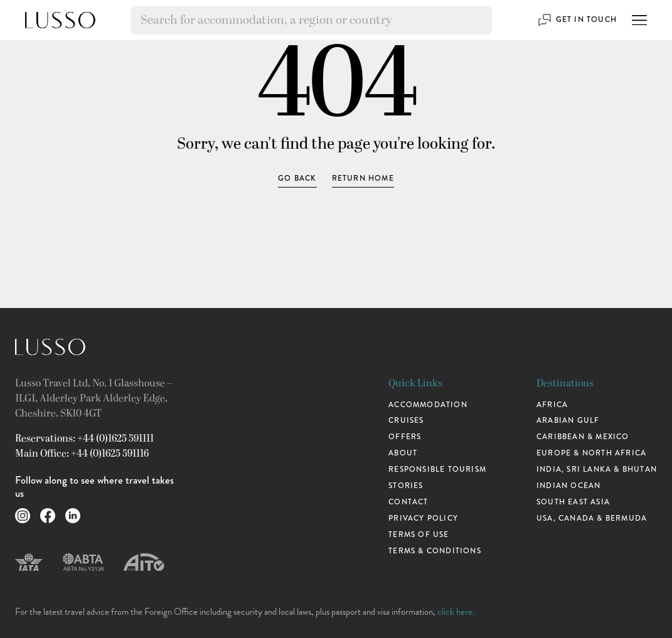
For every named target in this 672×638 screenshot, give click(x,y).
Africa (552, 405)
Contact (408, 502)
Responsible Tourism (437, 470)
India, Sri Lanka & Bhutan (597, 470)
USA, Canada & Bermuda (592, 518)
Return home (363, 178)
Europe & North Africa (591, 453)
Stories (406, 486)
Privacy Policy (423, 518)
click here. (456, 612)
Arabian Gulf (568, 421)
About (403, 453)
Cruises (406, 421)
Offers (405, 437)
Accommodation (428, 405)
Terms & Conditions (435, 551)
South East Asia (573, 502)
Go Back (297, 178)
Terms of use (419, 535)
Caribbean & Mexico (583, 437)
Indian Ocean (568, 486)
